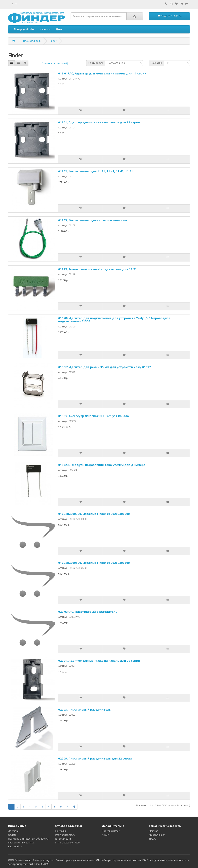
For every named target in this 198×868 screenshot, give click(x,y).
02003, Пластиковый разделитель (84, 709)
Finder (53, 41)
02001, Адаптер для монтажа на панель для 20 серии (99, 660)
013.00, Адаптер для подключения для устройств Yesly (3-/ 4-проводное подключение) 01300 (114, 320)
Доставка (13, 831)
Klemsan (154, 831)
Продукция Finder (24, 29)
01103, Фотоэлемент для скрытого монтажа (93, 220)
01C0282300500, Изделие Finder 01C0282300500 (94, 563)
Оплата (12, 835)
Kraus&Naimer (157, 835)
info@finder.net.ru (65, 835)
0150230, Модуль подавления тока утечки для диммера (102, 465)
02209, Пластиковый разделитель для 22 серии (95, 758)
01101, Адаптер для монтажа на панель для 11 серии (99, 122)
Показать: (156, 63)
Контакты (60, 831)
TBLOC (153, 839)
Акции (105, 835)
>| (74, 807)
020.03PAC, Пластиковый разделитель (88, 612)
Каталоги (45, 29)
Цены (59, 29)
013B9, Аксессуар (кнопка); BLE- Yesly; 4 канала (93, 416)
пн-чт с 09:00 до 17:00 (67, 843)
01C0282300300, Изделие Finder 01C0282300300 (94, 514)
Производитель (32, 41)
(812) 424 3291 (63, 839)
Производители (111, 831)
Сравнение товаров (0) (55, 63)
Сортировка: (96, 63)
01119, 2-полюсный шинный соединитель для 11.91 (97, 269)
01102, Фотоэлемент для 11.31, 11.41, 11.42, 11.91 (96, 171)
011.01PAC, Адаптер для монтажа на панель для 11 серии (102, 73)
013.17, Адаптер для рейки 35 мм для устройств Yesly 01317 (105, 367)
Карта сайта (15, 846)
